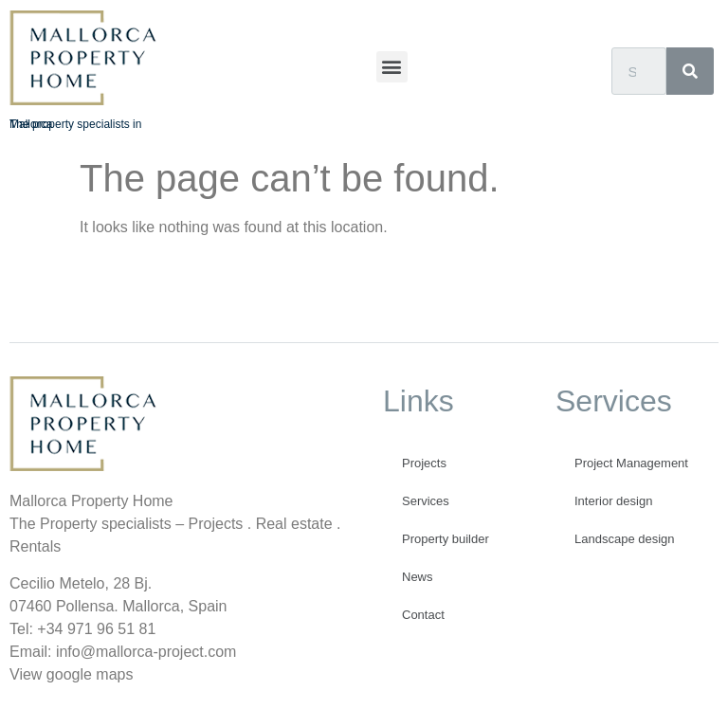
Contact (423, 615)
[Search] (690, 71)
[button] (392, 67)
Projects (424, 463)
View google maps (71, 674)
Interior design (613, 501)
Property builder (446, 539)
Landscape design (625, 539)
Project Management (631, 463)
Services (426, 501)
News (418, 577)
